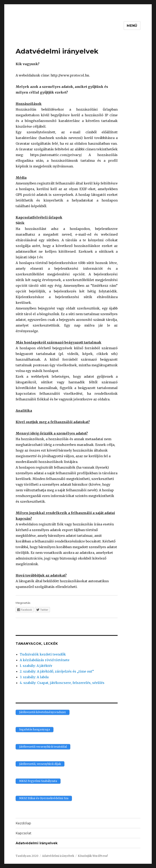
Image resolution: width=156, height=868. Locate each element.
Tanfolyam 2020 (27, 856)
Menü (132, 26)
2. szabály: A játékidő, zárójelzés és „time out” (57, 671)
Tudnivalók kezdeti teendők (43, 654)
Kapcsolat (24, 833)
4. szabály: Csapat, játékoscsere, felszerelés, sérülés (62, 683)
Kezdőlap (23, 823)
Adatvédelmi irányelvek (37, 843)
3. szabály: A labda (34, 677)
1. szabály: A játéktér (36, 666)
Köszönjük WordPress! (93, 856)
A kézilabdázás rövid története (45, 660)
